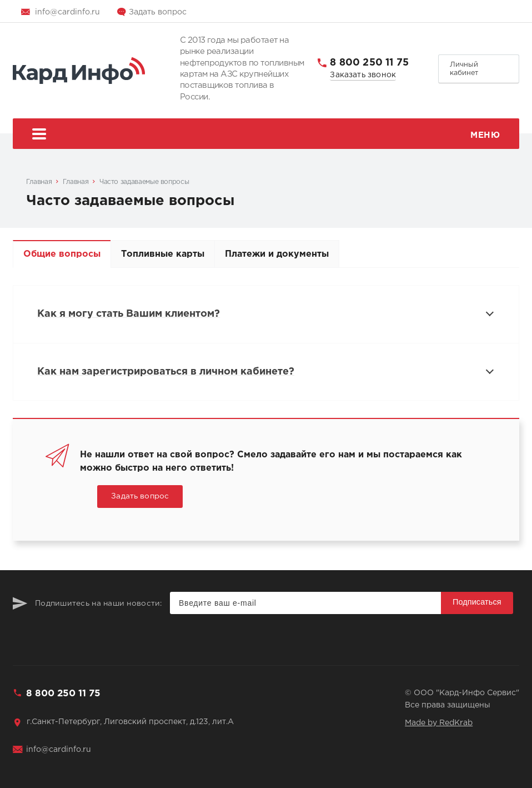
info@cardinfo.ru (67, 12)
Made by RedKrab (439, 723)
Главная (39, 182)
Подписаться (477, 602)
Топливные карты (163, 254)
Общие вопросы (62, 254)
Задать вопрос (158, 12)
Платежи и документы (277, 254)
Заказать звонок (363, 75)
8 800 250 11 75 (369, 63)
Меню (266, 135)
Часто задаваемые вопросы (144, 182)
